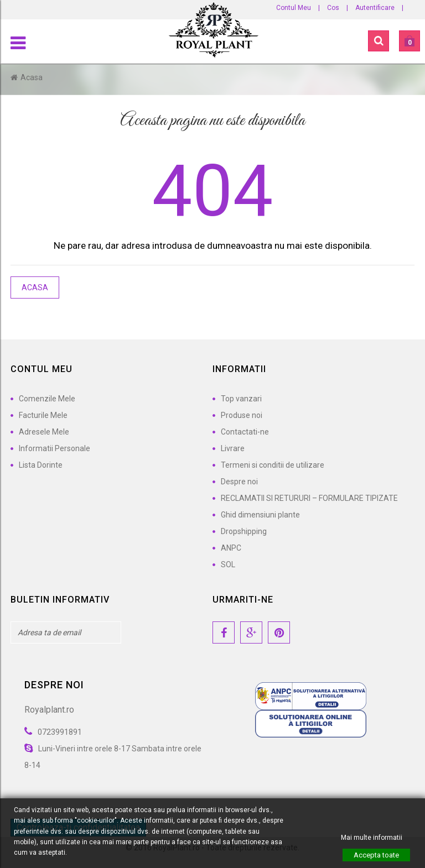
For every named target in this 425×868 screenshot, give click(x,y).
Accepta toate (376, 855)
